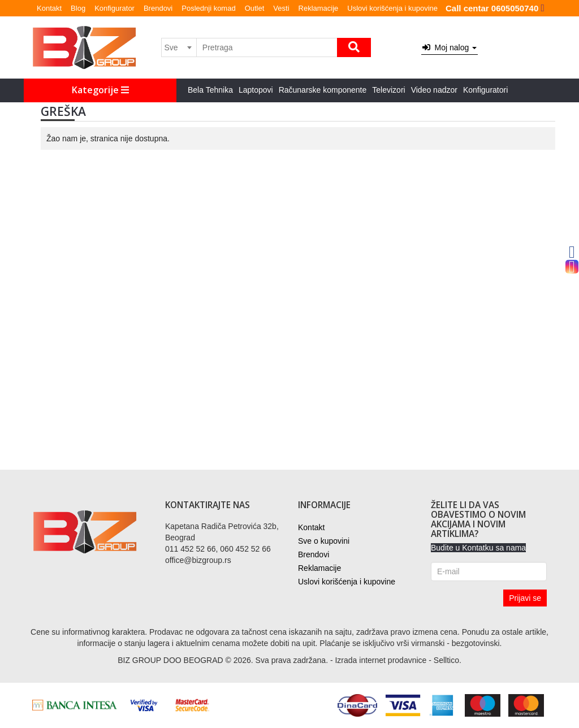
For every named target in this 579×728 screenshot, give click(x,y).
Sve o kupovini (324, 541)
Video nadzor (434, 90)
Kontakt (49, 8)
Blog (78, 8)
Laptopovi (256, 90)
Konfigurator (114, 8)
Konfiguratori (485, 90)
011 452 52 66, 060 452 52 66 (218, 549)
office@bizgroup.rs (198, 560)
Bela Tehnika (210, 90)
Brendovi (158, 8)
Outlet (255, 8)
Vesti (281, 8)
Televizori (388, 90)
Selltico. (448, 660)
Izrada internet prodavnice (381, 660)
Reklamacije (319, 8)
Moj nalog (450, 47)
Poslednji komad (208, 8)
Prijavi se (525, 598)
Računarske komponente (323, 90)
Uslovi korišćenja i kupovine (392, 8)
